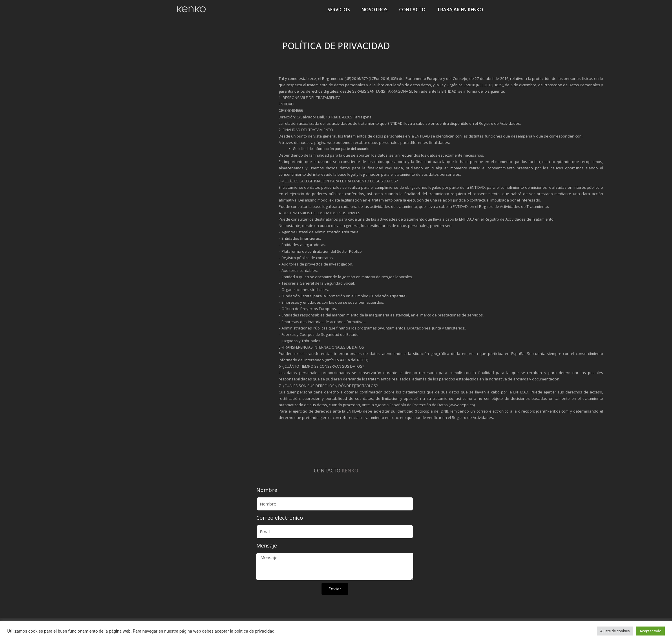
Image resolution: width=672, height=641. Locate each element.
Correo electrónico (280, 518)
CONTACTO (412, 10)
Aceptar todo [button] (650, 631)
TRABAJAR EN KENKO (460, 10)
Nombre (267, 490)
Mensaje (267, 545)
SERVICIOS (339, 10)
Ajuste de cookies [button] (615, 631)
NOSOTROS (375, 10)
